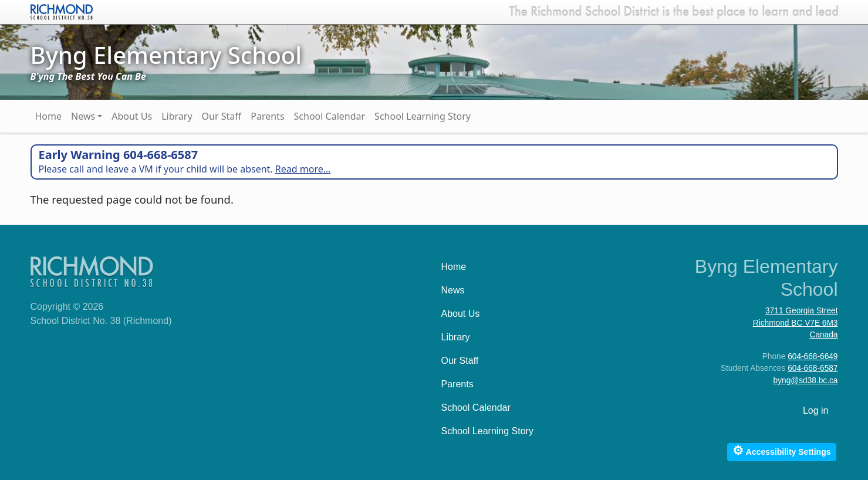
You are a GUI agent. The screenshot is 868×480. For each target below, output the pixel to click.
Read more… (303, 169)
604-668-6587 (813, 368)
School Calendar (330, 116)
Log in (816, 410)
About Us (132, 116)
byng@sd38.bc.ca (806, 381)
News (83, 116)
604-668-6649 (813, 356)
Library (177, 116)
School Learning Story (423, 116)
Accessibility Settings (781, 450)
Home (49, 116)
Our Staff (222, 116)
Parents (267, 116)
